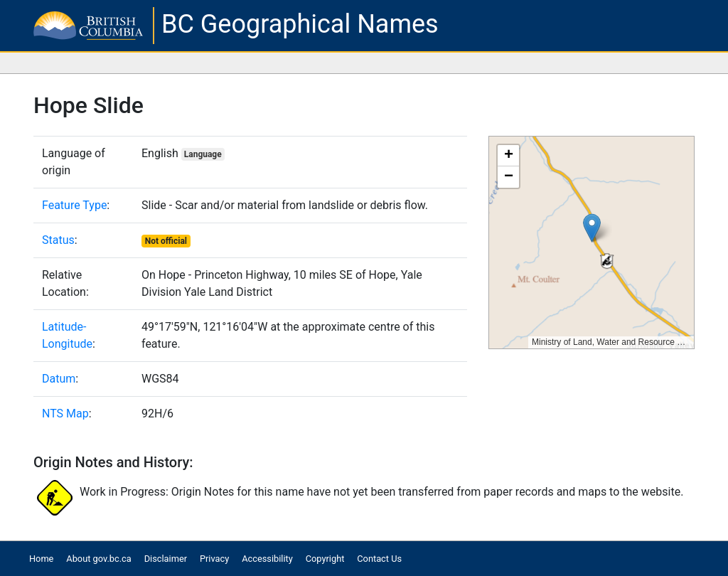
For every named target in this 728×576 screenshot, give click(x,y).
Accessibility (267, 559)
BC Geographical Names (300, 24)
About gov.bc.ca (98, 559)
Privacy (214, 559)
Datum (59, 379)
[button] (592, 228)
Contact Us (379, 559)
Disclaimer (166, 559)
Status (58, 240)
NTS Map (65, 414)
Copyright (325, 559)
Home (41, 559)
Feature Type (74, 205)
